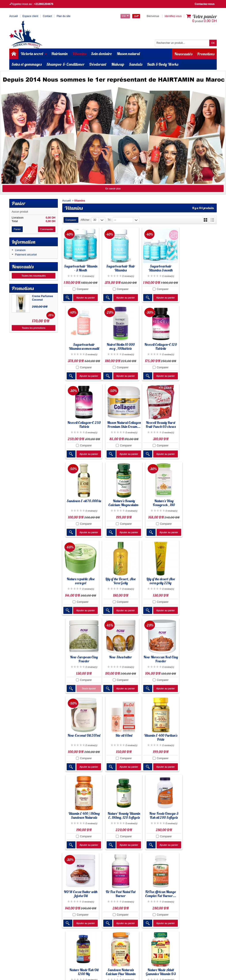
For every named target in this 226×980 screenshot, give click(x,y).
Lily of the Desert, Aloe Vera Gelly (120, 503)
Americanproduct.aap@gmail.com (33, 964)
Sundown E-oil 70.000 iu (120, 425)
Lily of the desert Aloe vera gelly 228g (159, 503)
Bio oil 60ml (199, 578)
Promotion (145, 877)
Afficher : (86, 220)
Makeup (118, 64)
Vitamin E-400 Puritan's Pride (80, 658)
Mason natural (128, 54)
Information (24, 242)
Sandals (136, 64)
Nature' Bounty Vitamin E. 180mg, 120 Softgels (159, 658)
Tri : (110, 220)
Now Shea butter (80, 578)
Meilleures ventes (149, 885)
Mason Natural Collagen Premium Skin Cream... (199, 348)
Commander (47, 229)
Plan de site (146, 893)
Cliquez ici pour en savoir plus (37, 923)
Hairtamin (59, 54)
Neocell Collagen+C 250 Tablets (159, 348)
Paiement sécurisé (26, 255)
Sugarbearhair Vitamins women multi (199, 269)
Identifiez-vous (173, 16)
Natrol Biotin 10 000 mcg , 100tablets (80, 348)
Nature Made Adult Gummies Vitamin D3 (120, 813)
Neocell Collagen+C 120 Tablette (120, 348)
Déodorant (98, 64)
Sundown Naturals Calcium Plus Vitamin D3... (80, 815)
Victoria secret (34, 54)
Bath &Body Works (163, 64)
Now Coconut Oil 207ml (159, 578)
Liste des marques (150, 889)
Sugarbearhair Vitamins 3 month (159, 268)
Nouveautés (183, 54)
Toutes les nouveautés (33, 276)
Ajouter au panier (85, 298)
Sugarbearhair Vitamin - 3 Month (80, 269)
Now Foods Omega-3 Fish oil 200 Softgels (199, 658)
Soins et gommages (27, 64)
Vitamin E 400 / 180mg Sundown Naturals (120, 658)
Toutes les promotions (34, 328)
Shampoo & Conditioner (65, 64)
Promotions (206, 54)
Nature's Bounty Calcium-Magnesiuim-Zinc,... (159, 427)
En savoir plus (113, 188)
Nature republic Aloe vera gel (80, 503)
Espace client (30, 16)
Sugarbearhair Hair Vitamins (120, 269)
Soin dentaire (101, 54)
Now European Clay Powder (199, 503)
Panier (18, 203)
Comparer (82, 290)
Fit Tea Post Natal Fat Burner (120, 736)
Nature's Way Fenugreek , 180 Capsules (199, 427)
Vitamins (79, 54)
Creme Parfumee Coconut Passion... (42, 300)
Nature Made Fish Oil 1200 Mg (199, 736)
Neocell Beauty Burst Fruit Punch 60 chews (80, 425)
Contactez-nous (205, 4)
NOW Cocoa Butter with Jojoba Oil (80, 736)
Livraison (20, 250)
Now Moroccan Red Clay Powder (120, 580)
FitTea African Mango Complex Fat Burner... (159, 736)
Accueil (67, 201)
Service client (147, 897)
